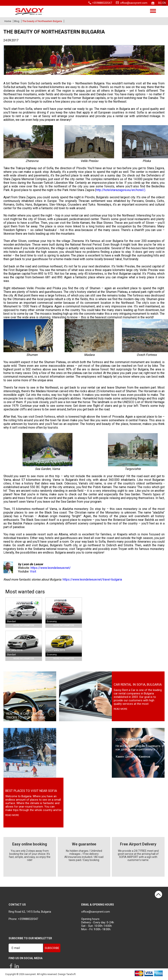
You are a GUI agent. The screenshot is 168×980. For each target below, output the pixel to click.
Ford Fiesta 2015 (56, 650)
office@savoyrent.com (134, 3)
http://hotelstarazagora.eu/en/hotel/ (120, 190)
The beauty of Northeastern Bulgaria (42, 21)
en (164, 3)
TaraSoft (71, 974)
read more (121, 709)
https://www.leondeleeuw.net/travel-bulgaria (92, 579)
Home (8, 21)
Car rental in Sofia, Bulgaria (138, 684)
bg (160, 3)
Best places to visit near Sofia (31, 791)
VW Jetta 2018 (14, 650)
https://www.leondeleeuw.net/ (51, 568)
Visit (33, 571)
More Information (24, 625)
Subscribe (52, 948)
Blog (17, 21)
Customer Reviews (131, 739)
